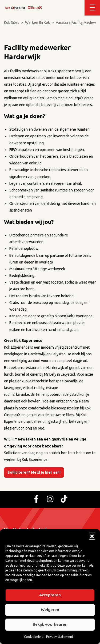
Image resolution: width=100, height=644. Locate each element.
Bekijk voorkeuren (50, 624)
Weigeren (50, 610)
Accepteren (50, 595)
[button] (92, 536)
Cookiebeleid (34, 637)
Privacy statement (60, 637)
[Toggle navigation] (92, 8)
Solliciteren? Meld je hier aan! (34, 472)
